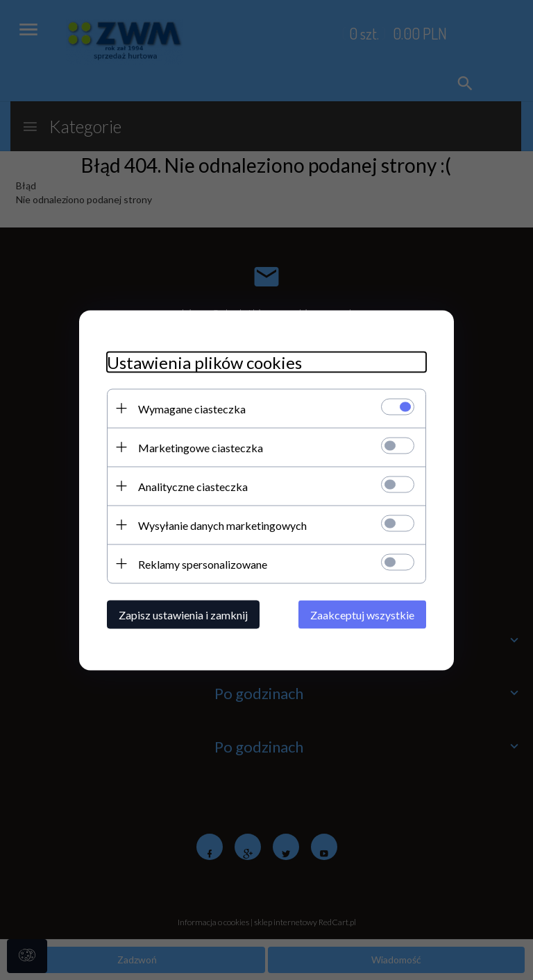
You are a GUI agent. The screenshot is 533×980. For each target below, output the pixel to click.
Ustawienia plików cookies (204, 362)
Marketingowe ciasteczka (201, 447)
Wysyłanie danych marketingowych (222, 525)
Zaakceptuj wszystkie (362, 614)
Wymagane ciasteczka (192, 408)
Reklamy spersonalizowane (203, 564)
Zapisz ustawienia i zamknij (183, 614)
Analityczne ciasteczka (193, 486)
